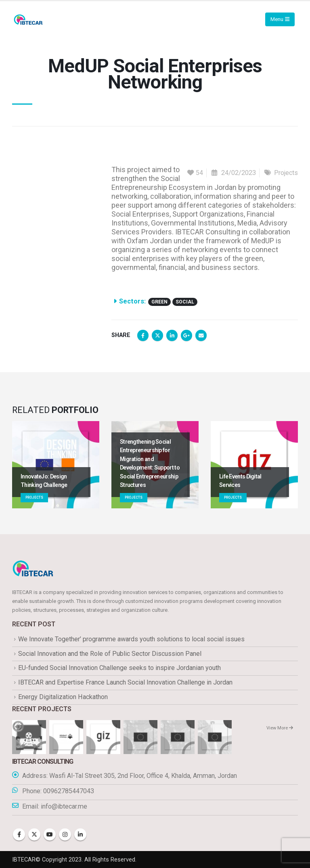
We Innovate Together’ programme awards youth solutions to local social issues (131, 639)
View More (280, 728)
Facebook (143, 335)
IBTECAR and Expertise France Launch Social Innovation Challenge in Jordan (125, 682)
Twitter (157, 335)
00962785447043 (69, 791)
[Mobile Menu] (280, 19)
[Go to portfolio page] (56, 465)
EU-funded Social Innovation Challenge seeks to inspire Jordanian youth (119, 668)
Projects (286, 173)
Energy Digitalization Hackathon (63, 697)
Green (159, 302)
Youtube (50, 834)
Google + (186, 335)
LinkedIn (172, 335)
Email (201, 335)
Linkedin (80, 834)
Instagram (65, 834)
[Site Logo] (28, 20)
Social (185, 302)
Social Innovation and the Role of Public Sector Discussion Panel (110, 654)
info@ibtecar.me (64, 806)
